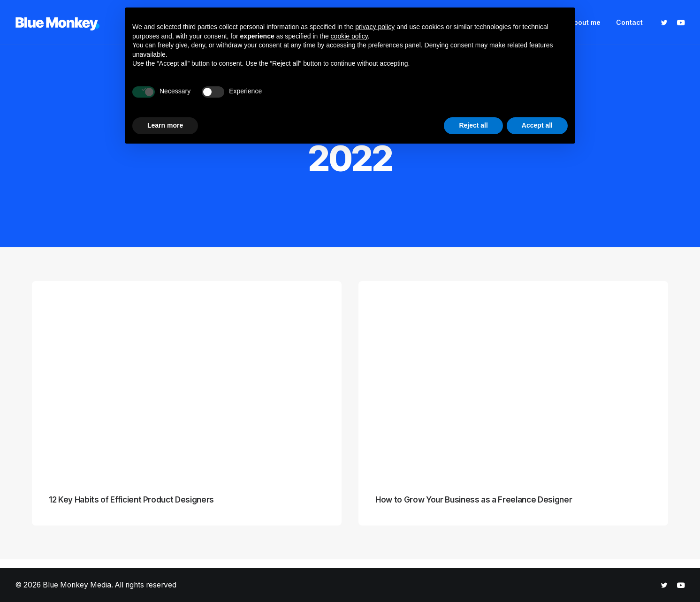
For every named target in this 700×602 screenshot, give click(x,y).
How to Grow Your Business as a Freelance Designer (474, 500)
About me (585, 22)
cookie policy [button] (349, 36)
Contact (629, 22)
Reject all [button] (473, 125)
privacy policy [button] (375, 27)
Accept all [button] (537, 125)
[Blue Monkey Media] (57, 23)
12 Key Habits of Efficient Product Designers (131, 500)
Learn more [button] (165, 125)
